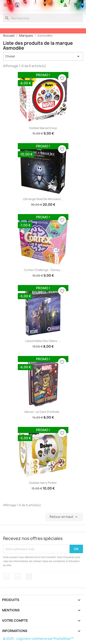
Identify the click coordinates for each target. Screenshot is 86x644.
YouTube (7, 576)
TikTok (29, 576)
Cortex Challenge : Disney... (43, 270)
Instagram (18, 576)
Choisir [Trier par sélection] (43, 56)
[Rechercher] (43, 18)
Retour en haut (64, 517)
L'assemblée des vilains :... (43, 341)
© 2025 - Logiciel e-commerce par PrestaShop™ (38, 639)
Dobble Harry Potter (43, 483)
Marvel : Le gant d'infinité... (43, 412)
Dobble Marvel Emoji (43, 128)
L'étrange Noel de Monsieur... (43, 199)
